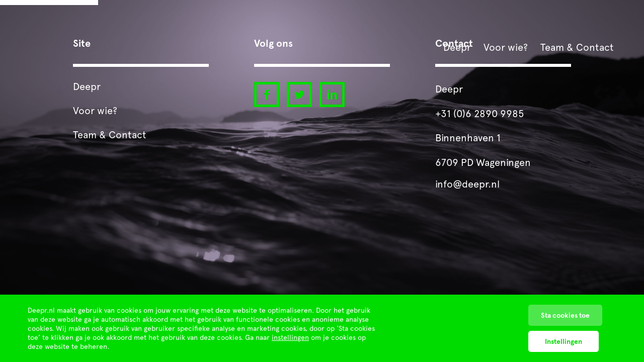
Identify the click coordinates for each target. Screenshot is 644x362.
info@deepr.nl (467, 184)
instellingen (290, 337)
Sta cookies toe (565, 315)
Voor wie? (506, 47)
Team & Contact (577, 47)
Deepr (457, 47)
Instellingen (563, 341)
